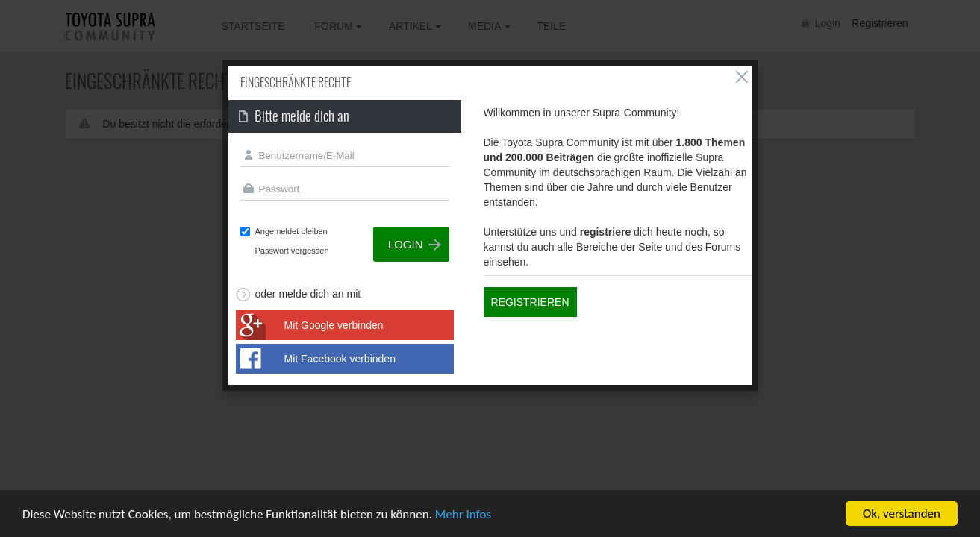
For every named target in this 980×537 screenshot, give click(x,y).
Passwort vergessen (292, 251)
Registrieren (530, 302)
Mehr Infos (463, 514)
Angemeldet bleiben (291, 231)
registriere (605, 232)
